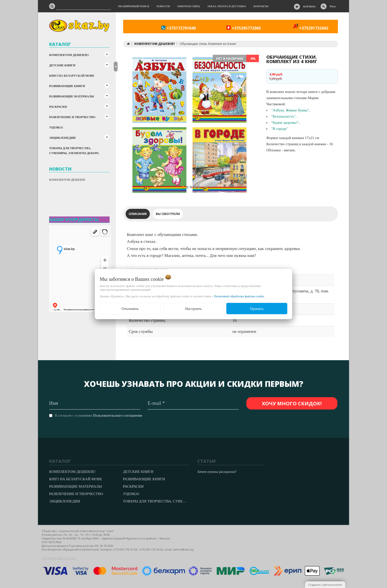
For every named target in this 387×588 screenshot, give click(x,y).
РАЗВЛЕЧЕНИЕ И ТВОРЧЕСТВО (72, 117)
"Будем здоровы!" (285, 123)
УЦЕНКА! (56, 127)
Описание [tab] (138, 214)
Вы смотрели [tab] (168, 214)
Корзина (310, 6)
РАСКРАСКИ (58, 107)
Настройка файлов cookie (59, 558)
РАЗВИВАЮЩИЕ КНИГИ (67, 86)
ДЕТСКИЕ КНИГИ (62, 65)
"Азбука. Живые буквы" (290, 110)
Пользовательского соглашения (117, 415)
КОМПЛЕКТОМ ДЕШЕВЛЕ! (69, 55)
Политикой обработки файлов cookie (239, 296)
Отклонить (130, 308)
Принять (257, 308)
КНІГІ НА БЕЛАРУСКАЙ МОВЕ (72, 76)
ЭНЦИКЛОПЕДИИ (62, 138)
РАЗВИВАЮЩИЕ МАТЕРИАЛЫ (72, 96)
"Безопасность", (284, 116)
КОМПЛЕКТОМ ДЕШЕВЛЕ (67, 180)
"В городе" (280, 129)
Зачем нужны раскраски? (217, 472)
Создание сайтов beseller (325, 585)
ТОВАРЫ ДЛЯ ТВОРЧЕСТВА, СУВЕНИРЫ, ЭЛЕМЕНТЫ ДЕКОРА (74, 151)
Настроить (193, 308)
